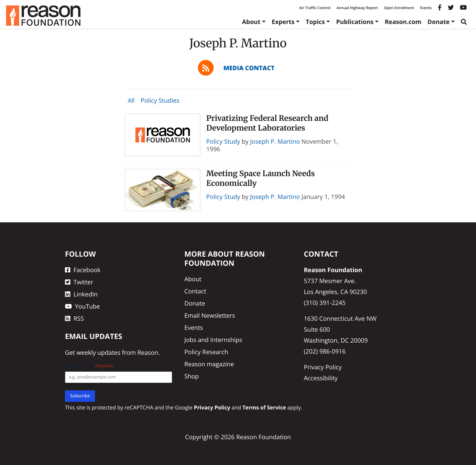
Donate (439, 22)
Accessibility (321, 378)
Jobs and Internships (213, 340)
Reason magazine (209, 364)
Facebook (83, 270)
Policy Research (206, 352)
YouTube (82, 306)
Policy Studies (160, 100)
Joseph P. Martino (275, 141)
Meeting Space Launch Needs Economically (261, 178)
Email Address (89, 366)
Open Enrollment (399, 8)
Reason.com (403, 22)
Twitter (79, 282)
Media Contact (249, 68)
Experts (283, 22)
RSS (74, 318)
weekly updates (98, 352)
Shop (192, 376)
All (131, 100)
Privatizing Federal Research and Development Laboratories (267, 123)
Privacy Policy (323, 367)
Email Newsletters (210, 315)
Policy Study (223, 141)
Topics (315, 22)
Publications (355, 22)
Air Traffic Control (315, 8)
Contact (195, 291)
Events (426, 8)
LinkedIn (81, 294)
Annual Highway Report (357, 8)
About (251, 22)
